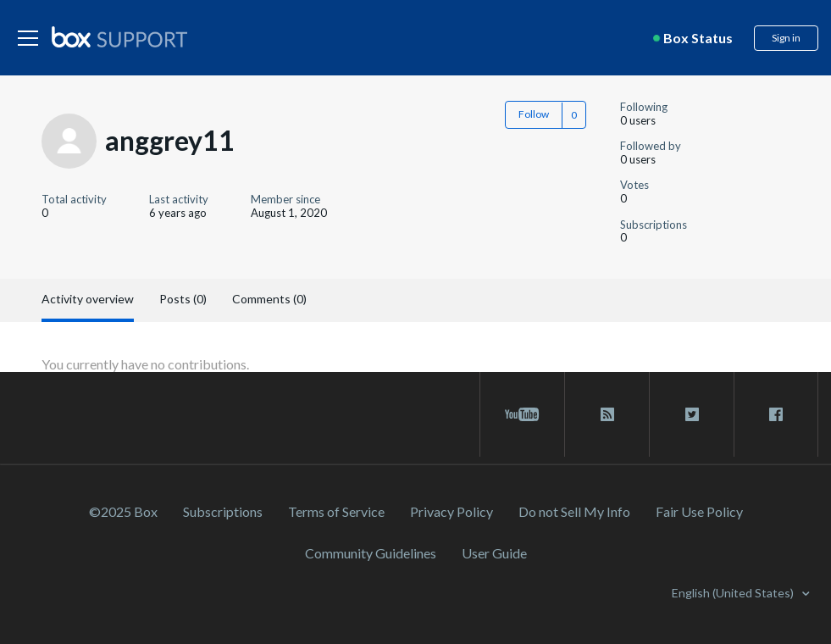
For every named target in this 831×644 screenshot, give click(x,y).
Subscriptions (223, 511)
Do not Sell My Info (574, 511)
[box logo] (119, 36)
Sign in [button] (786, 38)
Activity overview (88, 299)
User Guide (494, 553)
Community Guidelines (371, 553)
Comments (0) (269, 299)
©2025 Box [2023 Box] (123, 511)
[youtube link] (522, 414)
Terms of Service (336, 511)
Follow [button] (534, 114)
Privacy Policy (452, 511)
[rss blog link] (607, 414)
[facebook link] (776, 414)
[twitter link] (692, 414)
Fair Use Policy (699, 511)
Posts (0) (183, 299)
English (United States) (734, 593)
